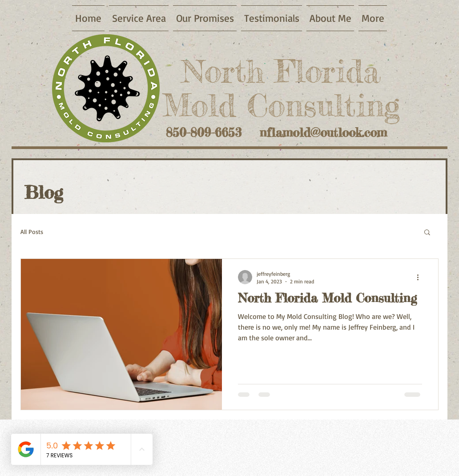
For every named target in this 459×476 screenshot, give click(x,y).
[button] (427, 233)
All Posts (32, 232)
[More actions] (421, 277)
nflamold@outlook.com (323, 133)
